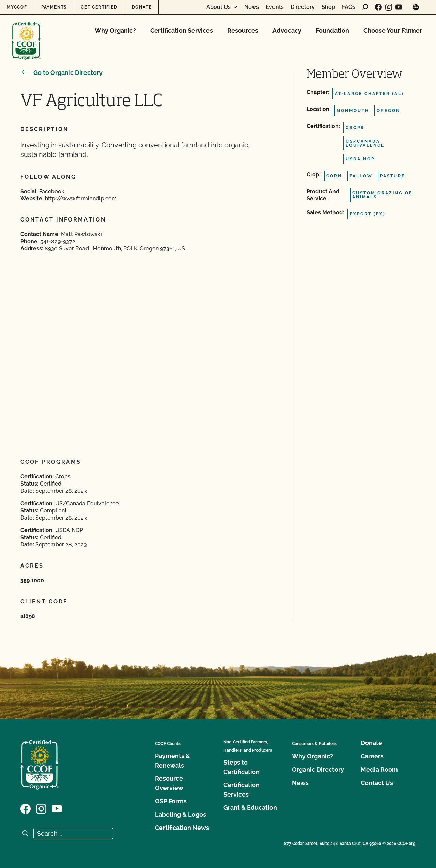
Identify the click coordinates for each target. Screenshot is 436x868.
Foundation (332, 30)
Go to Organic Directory (61, 73)
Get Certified (99, 7)
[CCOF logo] (26, 34)
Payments (54, 7)
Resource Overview (169, 783)
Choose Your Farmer (393, 30)
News (252, 7)
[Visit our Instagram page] (389, 7)
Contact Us (377, 783)
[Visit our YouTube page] (399, 7)
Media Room (379, 769)
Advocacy (287, 30)
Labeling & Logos (181, 814)
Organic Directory (318, 769)
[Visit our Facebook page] (378, 7)
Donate (142, 7)
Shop (328, 7)
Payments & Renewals (173, 761)
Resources (243, 30)
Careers (372, 756)
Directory (303, 7)
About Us (219, 7)
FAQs (349, 7)
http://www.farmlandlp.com (81, 199)
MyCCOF (17, 7)
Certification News (182, 828)
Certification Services (182, 30)
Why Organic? (115, 30)
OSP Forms (171, 801)
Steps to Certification (242, 767)
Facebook (52, 191)
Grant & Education (250, 808)
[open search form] (365, 7)
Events (275, 7)
